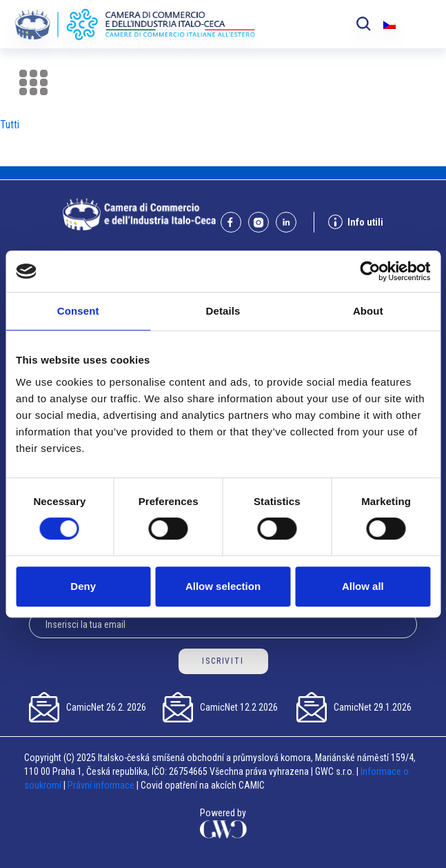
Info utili (356, 222)
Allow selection (223, 586)
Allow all (363, 586)
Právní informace (101, 785)
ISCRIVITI (223, 661)
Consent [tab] (78, 311)
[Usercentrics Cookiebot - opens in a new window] (370, 271)
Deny (83, 586)
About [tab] (368, 311)
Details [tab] (223, 311)
